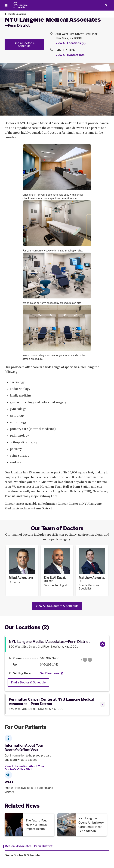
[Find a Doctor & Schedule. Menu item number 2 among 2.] (57, 855)
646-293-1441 (49, 665)
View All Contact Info (70, 55)
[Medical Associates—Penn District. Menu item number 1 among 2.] (28, 846)
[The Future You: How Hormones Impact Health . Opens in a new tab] (30, 825)
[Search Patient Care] (106, 5)
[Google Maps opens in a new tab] (86, 660)
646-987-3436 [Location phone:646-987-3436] (65, 50)
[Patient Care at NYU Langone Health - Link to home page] (20, 5)
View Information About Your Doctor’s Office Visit (24, 768)
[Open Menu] (6, 5)
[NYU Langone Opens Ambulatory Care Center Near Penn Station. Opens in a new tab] (82, 825)
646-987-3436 (50, 658)
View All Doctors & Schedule (57, 606)
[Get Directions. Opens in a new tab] (50, 673)
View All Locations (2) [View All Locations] (70, 43)
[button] (103, 644)
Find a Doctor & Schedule (24, 45)
